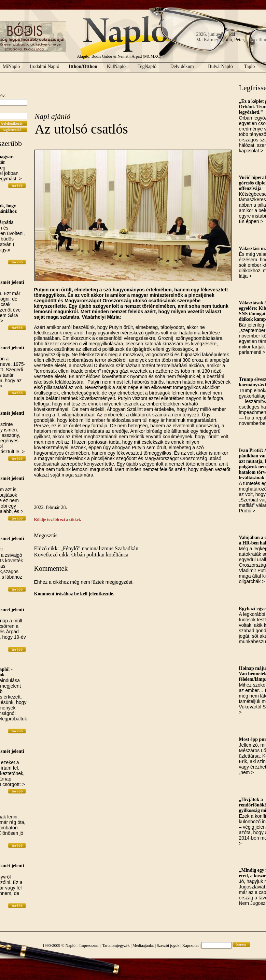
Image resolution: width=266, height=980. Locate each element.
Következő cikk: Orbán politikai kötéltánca (81, 555)
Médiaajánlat (143, 946)
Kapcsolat (191, 946)
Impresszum (89, 946)
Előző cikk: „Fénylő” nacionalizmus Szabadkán (86, 548)
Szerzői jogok (168, 946)
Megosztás (46, 535)
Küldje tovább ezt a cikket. (58, 520)
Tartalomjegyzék (116, 946)
